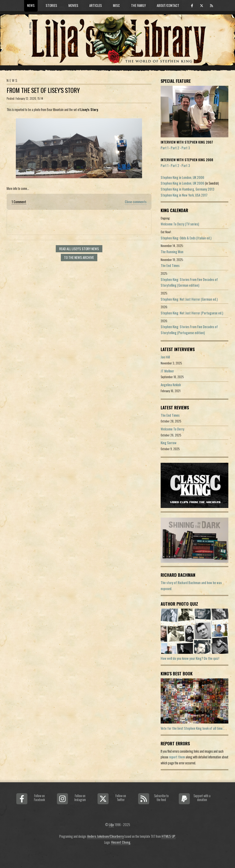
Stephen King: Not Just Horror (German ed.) (189, 299)
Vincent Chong (121, 842)
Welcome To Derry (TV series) (180, 224)
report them (177, 757)
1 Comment (19, 202)
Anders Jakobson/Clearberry (105, 836)
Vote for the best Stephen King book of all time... (193, 728)
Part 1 (165, 148)
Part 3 (186, 148)
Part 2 (175, 148)
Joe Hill (165, 357)
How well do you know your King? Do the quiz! (190, 658)
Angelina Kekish (171, 385)
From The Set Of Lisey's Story (43, 90)
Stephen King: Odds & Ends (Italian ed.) (186, 238)
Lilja (111, 825)
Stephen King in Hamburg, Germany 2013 (187, 189)
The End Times (170, 265)
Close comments (136, 202)
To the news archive (79, 257)
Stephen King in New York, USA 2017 (184, 195)
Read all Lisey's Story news (79, 249)
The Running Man (172, 252)
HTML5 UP (168, 836)
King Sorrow (169, 443)
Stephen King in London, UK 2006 (182, 177)
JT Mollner (167, 371)
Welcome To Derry (172, 429)
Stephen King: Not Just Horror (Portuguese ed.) (192, 313)
